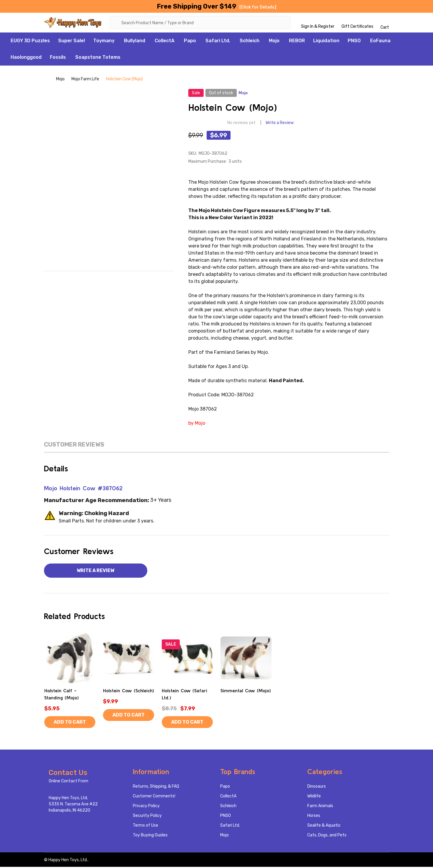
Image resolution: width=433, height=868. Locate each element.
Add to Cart (70, 723)
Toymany (104, 41)
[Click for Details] (258, 7)
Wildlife (314, 797)
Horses (314, 817)
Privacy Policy (146, 807)
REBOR (297, 41)
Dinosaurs (317, 788)
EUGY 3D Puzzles (30, 41)
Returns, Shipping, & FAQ (156, 788)
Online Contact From (68, 782)
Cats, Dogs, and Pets (327, 836)
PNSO (354, 41)
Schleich (250, 41)
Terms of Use (146, 827)
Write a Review (280, 124)
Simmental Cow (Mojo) (246, 692)
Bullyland (135, 41)
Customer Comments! (154, 797)
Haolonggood (26, 58)
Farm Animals (320, 807)
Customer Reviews (74, 445)
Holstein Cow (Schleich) (129, 692)
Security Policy (147, 817)
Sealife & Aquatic (324, 827)
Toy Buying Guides (150, 836)
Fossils (58, 58)
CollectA (165, 41)
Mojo (274, 41)
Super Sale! (72, 41)
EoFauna (380, 41)
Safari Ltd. (218, 41)
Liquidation (326, 41)
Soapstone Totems (98, 58)
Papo (190, 41)
